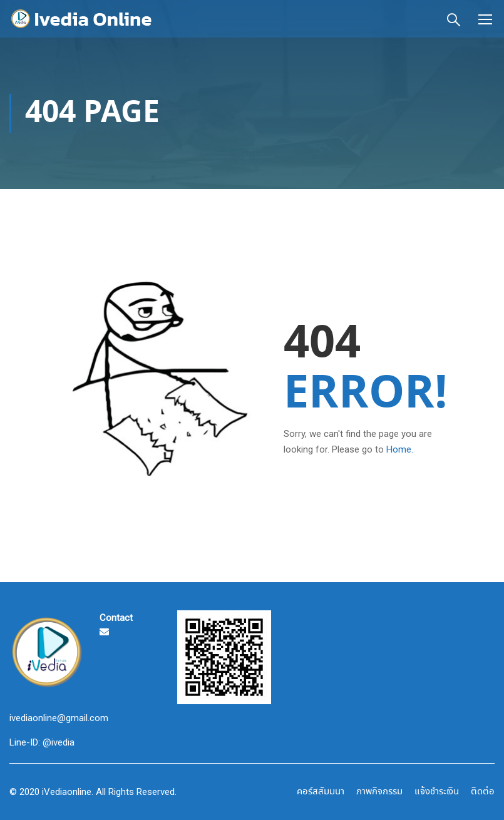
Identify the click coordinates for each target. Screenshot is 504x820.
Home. (400, 449)
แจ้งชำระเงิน (437, 792)
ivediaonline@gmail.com (59, 718)
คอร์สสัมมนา (321, 792)
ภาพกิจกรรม (379, 792)
